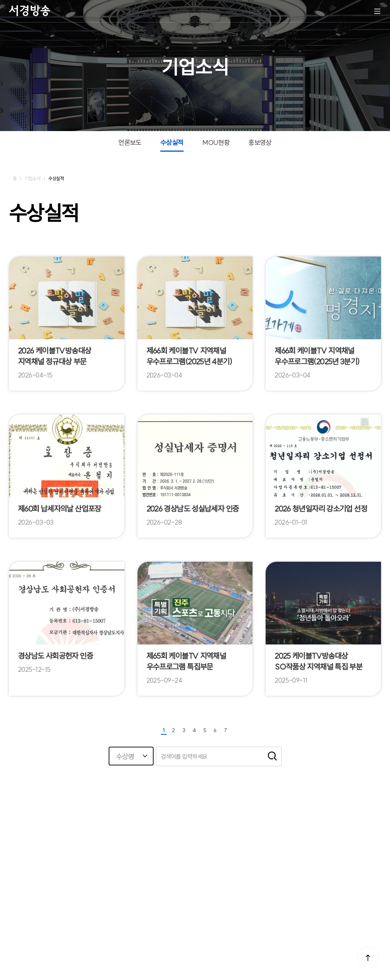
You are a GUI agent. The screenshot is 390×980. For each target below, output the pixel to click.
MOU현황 (216, 142)
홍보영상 (260, 142)
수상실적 (172, 142)
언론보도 (130, 142)
